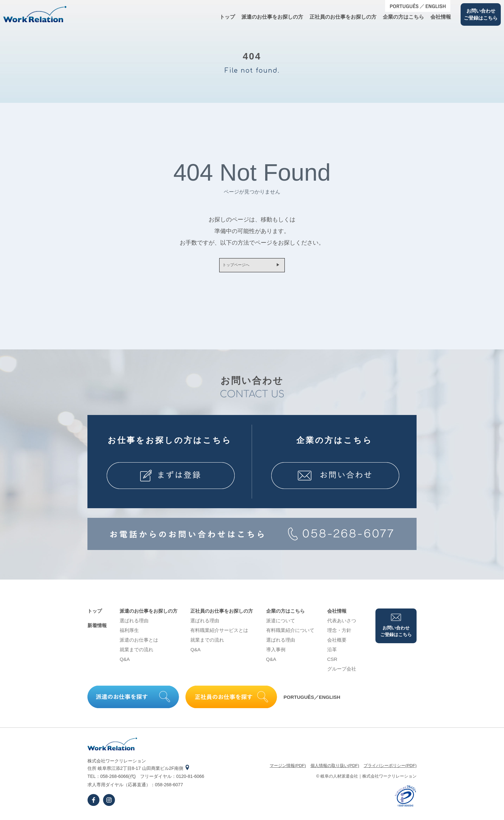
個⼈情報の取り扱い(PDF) (335, 768)
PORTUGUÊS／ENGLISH (312, 700)
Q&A (125, 662)
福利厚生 (129, 633)
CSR (332, 662)
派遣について (281, 623)
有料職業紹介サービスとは (219, 633)
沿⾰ (332, 652)
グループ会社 (342, 671)
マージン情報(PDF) (288, 768)
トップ (227, 17)
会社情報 (441, 17)
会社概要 (337, 642)
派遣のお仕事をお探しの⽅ (272, 17)
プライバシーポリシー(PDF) (390, 768)
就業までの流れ (136, 652)
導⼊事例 (276, 652)
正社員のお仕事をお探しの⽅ (343, 17)
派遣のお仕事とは (139, 642)
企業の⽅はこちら (403, 17)
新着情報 (97, 628)
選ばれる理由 (134, 623)
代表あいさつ (342, 623)
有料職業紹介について (290, 633)
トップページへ (233, 266)
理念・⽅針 (339, 633)
